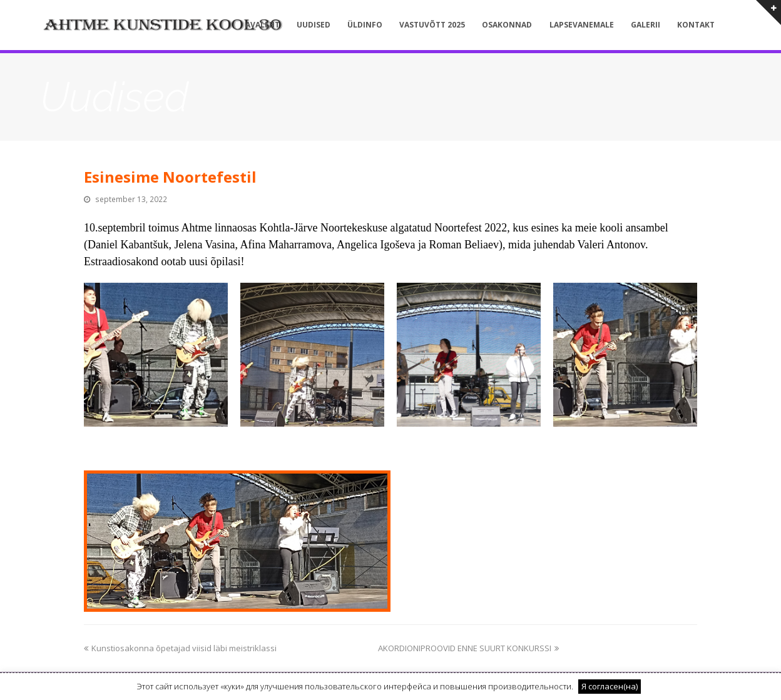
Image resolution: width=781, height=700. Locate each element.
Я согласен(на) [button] (610, 686)
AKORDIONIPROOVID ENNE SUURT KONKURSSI (468, 648)
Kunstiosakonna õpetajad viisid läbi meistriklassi (180, 648)
